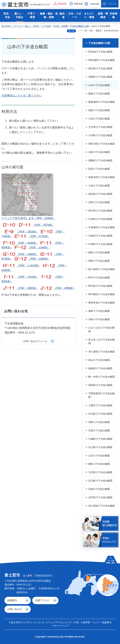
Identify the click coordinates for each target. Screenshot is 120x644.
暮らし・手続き (32, 26)
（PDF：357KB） (36, 225)
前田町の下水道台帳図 (100, 385)
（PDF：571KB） (31, 236)
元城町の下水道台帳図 (100, 439)
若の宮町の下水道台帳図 (102, 506)
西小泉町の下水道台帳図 (102, 269)
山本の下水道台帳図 (99, 85)
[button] (60, 4)
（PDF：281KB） (20, 232)
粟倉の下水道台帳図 (99, 94)
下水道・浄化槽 (60, 26)
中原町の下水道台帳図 (100, 244)
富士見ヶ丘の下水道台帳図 (102, 341)
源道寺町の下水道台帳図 (102, 177)
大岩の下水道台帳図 (99, 119)
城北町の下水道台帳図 (100, 194)
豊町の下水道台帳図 (99, 464)
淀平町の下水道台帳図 (100, 497)
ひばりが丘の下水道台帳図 (102, 330)
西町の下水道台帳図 (99, 261)
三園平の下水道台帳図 (100, 405)
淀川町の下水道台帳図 (100, 481)
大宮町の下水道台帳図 (100, 135)
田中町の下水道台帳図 (100, 211)
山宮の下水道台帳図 (99, 456)
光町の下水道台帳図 (99, 319)
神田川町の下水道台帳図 (102, 144)
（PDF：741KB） (20, 277)
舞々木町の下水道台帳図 (102, 377)
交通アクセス (42, 600)
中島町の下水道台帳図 (100, 236)
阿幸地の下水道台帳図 (100, 52)
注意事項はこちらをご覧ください (22, 96)
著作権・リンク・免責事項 (97, 622)
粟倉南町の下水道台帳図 (102, 102)
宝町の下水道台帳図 (99, 202)
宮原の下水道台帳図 (99, 431)
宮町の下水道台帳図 (99, 422)
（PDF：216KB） (31, 247)
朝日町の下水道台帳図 (100, 68)
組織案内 (12, 600)
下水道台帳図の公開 (79, 26)
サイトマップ (61, 626)
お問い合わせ (15, 609)
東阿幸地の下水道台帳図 (102, 303)
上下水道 (46, 26)
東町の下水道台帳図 (99, 311)
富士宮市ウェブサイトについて (28, 622)
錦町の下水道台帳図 (99, 252)
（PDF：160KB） (31, 259)
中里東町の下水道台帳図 (102, 227)
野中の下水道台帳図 (99, 278)
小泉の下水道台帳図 (99, 186)
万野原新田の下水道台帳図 (102, 395)
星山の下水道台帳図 (99, 360)
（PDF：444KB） (20, 243)
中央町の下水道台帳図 (100, 219)
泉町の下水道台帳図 (99, 110)
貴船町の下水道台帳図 (100, 160)
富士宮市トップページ (12, 26)
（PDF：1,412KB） (21, 266)
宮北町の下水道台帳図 (100, 414)
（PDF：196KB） (20, 288)
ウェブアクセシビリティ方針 (64, 622)
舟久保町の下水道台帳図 (102, 352)
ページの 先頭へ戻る (111, 562)
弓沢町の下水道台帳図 (100, 472)
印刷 (73, 31)
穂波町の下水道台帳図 (100, 368)
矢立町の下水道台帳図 (100, 447)
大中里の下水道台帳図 (100, 127)
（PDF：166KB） (20, 254)
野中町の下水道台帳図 (100, 286)
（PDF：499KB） (57, 288)
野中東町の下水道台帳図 (102, 294)
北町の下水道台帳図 (99, 152)
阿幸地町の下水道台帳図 (102, 60)
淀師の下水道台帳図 (99, 489)
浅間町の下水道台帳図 (100, 77)
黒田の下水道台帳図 (99, 169)
